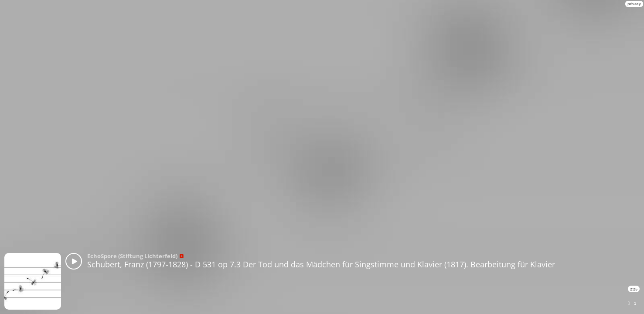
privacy (634, 4)
